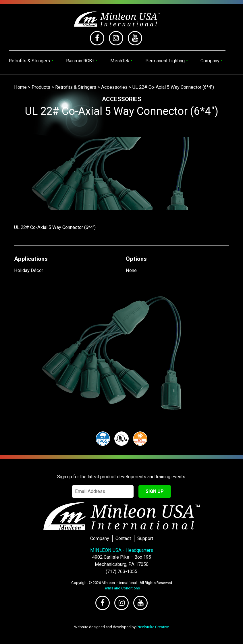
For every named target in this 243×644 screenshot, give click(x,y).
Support (145, 538)
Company (210, 61)
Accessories (114, 87)
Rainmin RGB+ (80, 61)
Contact (123, 538)
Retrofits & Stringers (29, 61)
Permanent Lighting (165, 61)
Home (20, 87)
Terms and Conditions (122, 588)
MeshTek (120, 61)
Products (41, 87)
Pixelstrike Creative (153, 627)
